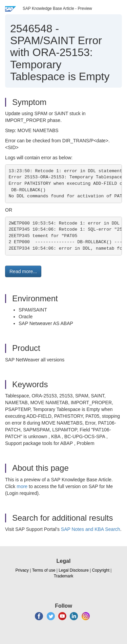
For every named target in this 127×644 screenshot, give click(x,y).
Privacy (22, 570)
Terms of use (44, 570)
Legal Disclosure (74, 570)
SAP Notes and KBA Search (91, 529)
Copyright (101, 570)
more (22, 486)
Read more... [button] (23, 271)
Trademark (64, 576)
